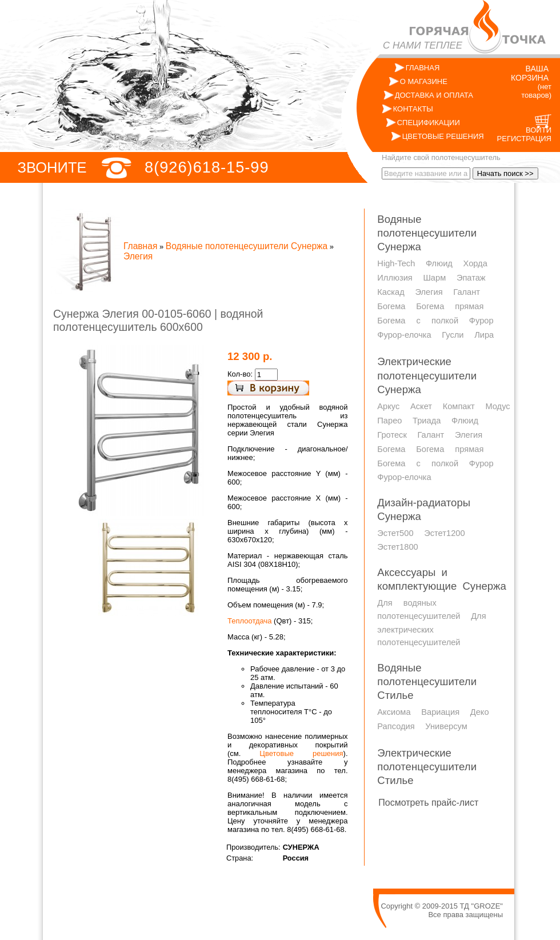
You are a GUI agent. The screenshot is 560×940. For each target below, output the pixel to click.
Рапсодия (396, 726)
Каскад (391, 292)
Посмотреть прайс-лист (428, 803)
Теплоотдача (249, 621)
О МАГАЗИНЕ (424, 81)
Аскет (421, 406)
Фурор (481, 321)
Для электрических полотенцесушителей (431, 629)
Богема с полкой (418, 321)
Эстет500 (395, 533)
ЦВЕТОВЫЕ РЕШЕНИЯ (443, 136)
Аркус (388, 406)
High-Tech (396, 263)
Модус (497, 406)
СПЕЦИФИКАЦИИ (429, 123)
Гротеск (392, 435)
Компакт (459, 406)
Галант (467, 292)
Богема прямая (450, 306)
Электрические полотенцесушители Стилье (427, 767)
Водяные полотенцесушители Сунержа (247, 246)
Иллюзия (395, 278)
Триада (427, 421)
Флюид (439, 263)
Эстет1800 (397, 547)
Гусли (453, 335)
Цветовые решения (301, 753)
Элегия (138, 256)
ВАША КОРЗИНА (530, 73)
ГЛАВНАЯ (423, 68)
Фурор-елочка (404, 335)
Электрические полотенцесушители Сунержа (427, 375)
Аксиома (394, 712)
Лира (484, 335)
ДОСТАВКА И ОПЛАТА (434, 95)
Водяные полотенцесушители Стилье (427, 681)
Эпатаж (471, 278)
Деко (480, 712)
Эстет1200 (444, 533)
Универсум (446, 726)
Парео (389, 421)
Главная (140, 246)
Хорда (475, 263)
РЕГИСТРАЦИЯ (524, 139)
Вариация (440, 712)
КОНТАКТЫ (413, 109)
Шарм (434, 278)
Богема (391, 306)
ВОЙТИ (539, 130)
